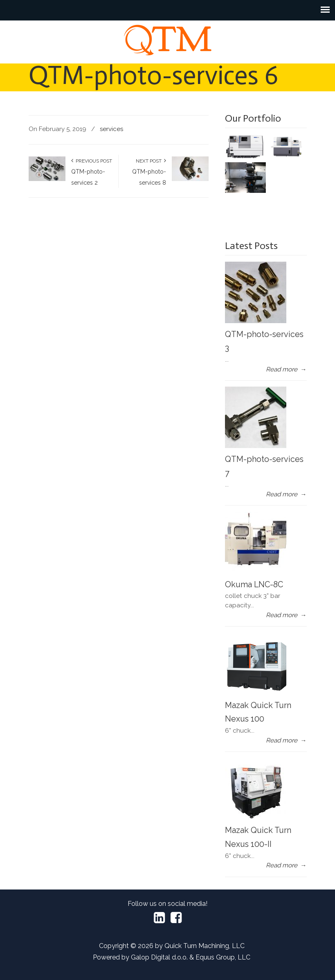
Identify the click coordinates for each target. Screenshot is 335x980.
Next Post (151, 161)
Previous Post (92, 161)
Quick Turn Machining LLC (168, 40)
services (111, 129)
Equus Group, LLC (223, 957)
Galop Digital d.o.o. (159, 957)
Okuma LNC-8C (254, 584)
